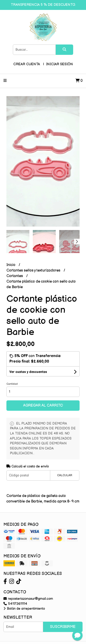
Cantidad (12, 384)
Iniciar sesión (60, 64)
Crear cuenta (27, 64)
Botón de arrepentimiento (24, 609)
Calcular (65, 475)
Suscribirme (63, 627)
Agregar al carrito (43, 406)
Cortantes (15, 276)
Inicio (11, 265)
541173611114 (15, 604)
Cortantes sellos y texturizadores (34, 270)
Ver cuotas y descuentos (28, 372)
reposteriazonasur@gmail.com (28, 599)
